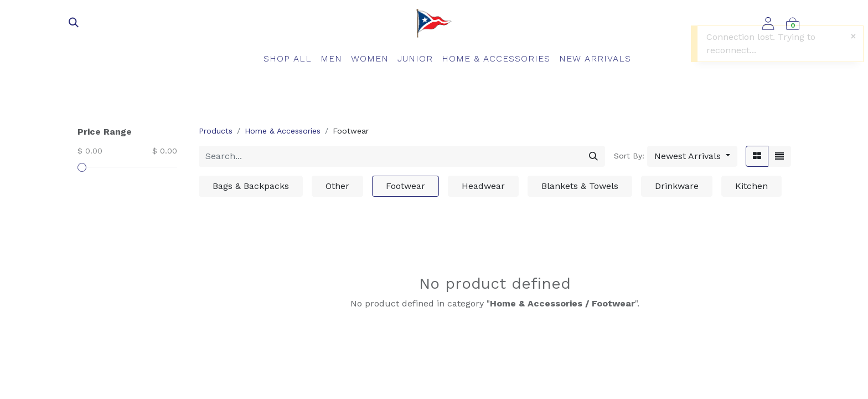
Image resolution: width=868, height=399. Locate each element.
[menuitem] (288, 59)
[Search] (593, 156)
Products (216, 131)
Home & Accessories (283, 131)
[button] (692, 156)
